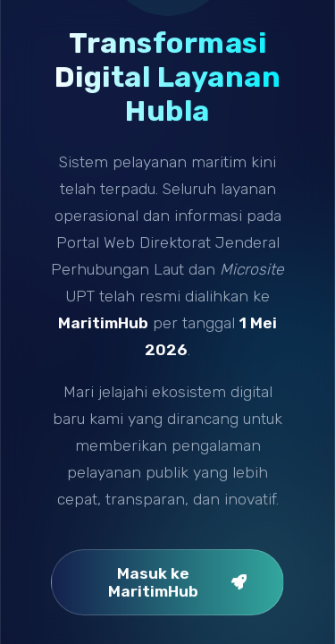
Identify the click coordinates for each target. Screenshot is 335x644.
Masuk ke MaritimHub (178, 582)
